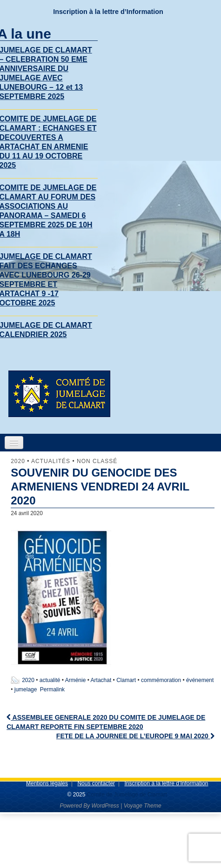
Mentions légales (47, 783)
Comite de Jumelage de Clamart (126, 795)
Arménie (76, 680)
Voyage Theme (143, 806)
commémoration (161, 680)
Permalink (52, 689)
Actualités (51, 461)
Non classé (97, 461)
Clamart (126, 680)
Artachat (101, 680)
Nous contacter (96, 783)
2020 (18, 461)
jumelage (26, 689)
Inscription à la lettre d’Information (108, 12)
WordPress (105, 806)
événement (200, 680)
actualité (50, 680)
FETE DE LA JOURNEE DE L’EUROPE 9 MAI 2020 (135, 736)
